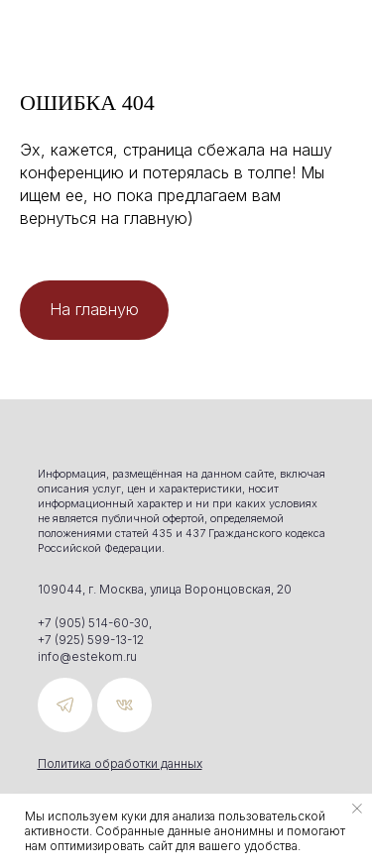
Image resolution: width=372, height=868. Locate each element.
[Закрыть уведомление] (357, 809)
